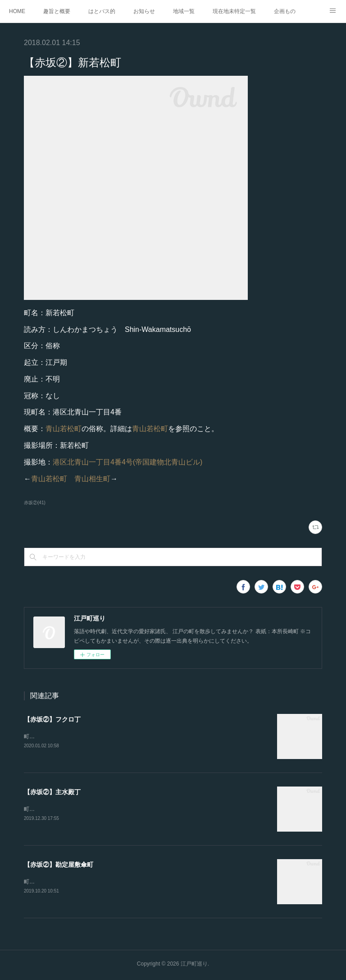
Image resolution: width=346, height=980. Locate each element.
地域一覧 (184, 11)
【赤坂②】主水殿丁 (52, 792)
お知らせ (144, 11)
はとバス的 (102, 11)
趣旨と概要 (57, 11)
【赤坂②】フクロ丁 (52, 719)
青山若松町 (64, 429)
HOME (17, 11)
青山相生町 (92, 479)
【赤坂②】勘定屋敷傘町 (59, 866)
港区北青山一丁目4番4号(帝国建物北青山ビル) (127, 462)
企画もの (285, 11)
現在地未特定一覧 (234, 11)
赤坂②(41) (35, 503)
